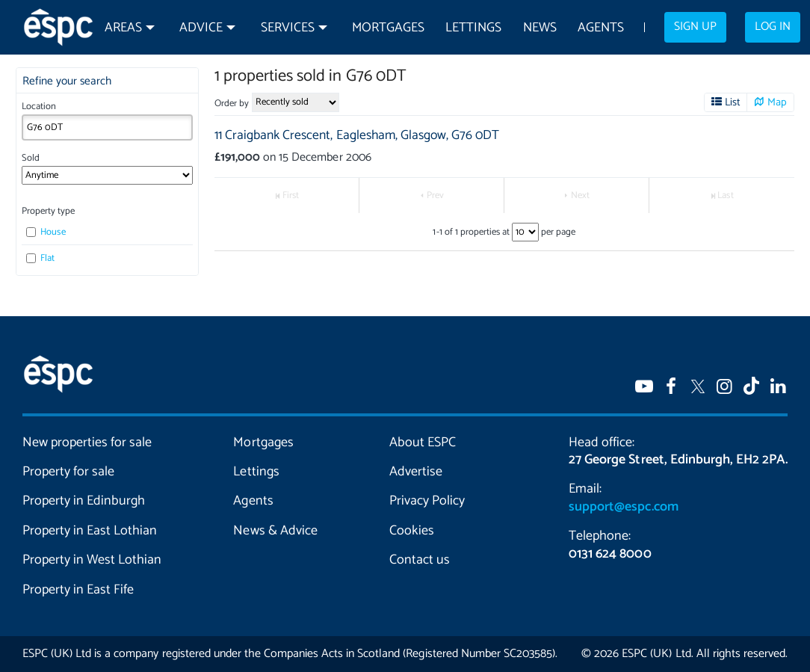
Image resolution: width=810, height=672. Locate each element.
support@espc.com (623, 507)
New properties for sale (87, 443)
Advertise (416, 472)
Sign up (695, 27)
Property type (48, 211)
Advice (201, 28)
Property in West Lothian (92, 560)
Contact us (420, 560)
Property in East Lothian (90, 531)
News (540, 28)
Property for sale (68, 472)
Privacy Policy (427, 501)
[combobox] (108, 127)
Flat (40, 258)
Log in (773, 27)
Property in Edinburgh (84, 501)
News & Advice (275, 531)
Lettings (473, 28)
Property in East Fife (78, 590)
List (733, 102)
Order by (232, 104)
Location (39, 107)
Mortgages (388, 28)
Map (777, 102)
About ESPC (423, 443)
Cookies (412, 531)
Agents (601, 28)
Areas (123, 28)
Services (288, 28)
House (46, 232)
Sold (31, 158)
